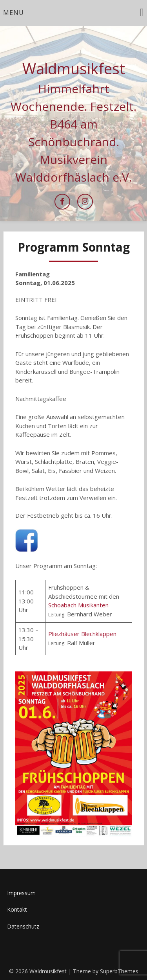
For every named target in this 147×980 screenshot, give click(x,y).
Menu (14, 13)
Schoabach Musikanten (78, 605)
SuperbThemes (119, 971)
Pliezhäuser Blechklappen (82, 634)
